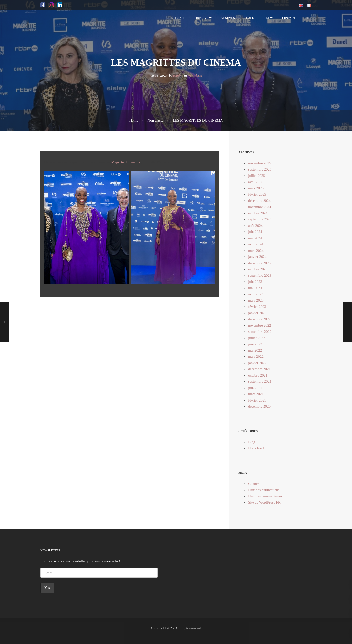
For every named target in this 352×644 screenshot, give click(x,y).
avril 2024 (256, 244)
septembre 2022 (260, 332)
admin (177, 75)
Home (134, 120)
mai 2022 (255, 350)
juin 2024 (255, 232)
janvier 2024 (257, 257)
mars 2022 (256, 356)
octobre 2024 (258, 213)
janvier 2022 (257, 363)
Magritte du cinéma (126, 162)
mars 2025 (256, 188)
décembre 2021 (259, 369)
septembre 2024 (260, 219)
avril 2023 (256, 294)
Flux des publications (264, 490)
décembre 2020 (259, 406)
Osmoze (157, 628)
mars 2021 (256, 394)
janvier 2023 (257, 313)
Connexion (256, 484)
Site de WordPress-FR (264, 502)
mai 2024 (255, 238)
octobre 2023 (258, 269)
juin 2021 (255, 388)
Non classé (195, 75)
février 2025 (257, 194)
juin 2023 (255, 282)
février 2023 (257, 307)
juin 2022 (255, 344)
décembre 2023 (259, 263)
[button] (43, 5)
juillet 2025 (257, 176)
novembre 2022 (260, 325)
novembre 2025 (260, 163)
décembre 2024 (259, 201)
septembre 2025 (260, 169)
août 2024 (255, 226)
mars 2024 (256, 251)
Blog (252, 442)
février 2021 (257, 400)
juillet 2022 (257, 338)
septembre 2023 (260, 276)
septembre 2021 (260, 381)
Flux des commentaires (265, 496)
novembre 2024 (260, 207)
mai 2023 (255, 288)
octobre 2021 (258, 375)
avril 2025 (256, 182)
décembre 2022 (259, 319)
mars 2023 (256, 300)
